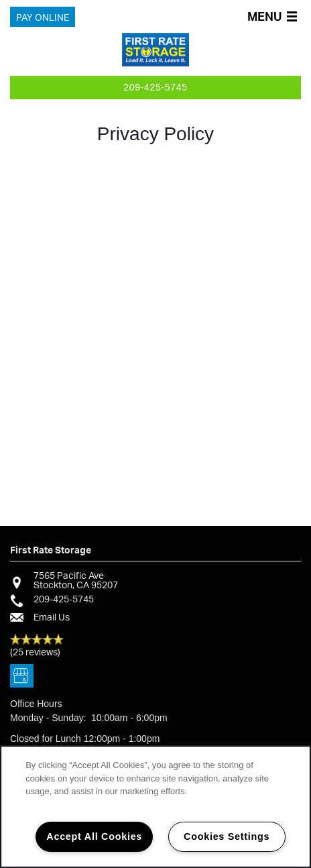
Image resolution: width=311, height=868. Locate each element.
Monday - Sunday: (48, 718)
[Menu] (275, 17)
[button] (43, 17)
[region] (155, 807)
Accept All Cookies (94, 836)
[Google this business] (22, 676)
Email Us (52, 617)
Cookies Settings (227, 836)
